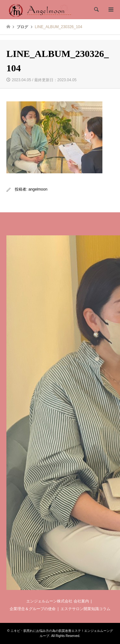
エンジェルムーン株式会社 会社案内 (57, 601)
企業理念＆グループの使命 (33, 609)
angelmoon (38, 189)
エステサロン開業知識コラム (85, 609)
